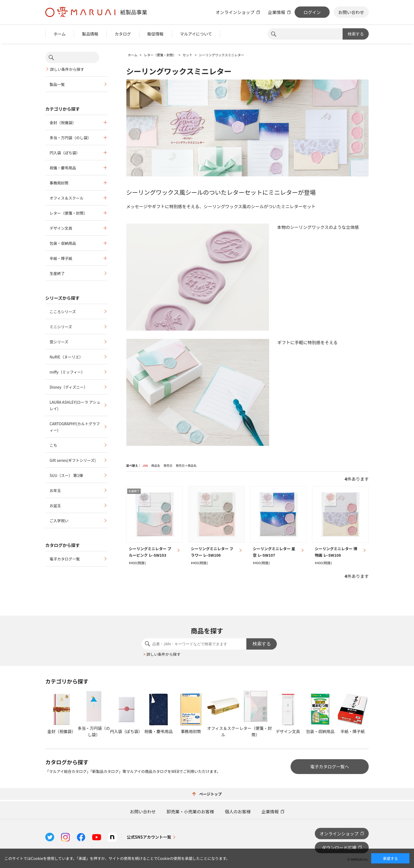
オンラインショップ (235, 12)
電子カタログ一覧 (65, 559)
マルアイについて (196, 34)
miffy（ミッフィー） (67, 372)
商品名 (156, 465)
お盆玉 (55, 506)
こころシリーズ (63, 312)
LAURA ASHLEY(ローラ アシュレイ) (75, 405)
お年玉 (55, 490)
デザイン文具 (61, 228)
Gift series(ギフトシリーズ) (73, 460)
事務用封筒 (59, 183)
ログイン (312, 12)
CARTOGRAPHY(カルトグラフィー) (75, 427)
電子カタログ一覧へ (330, 766)
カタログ (123, 34)
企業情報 (277, 12)
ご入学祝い (59, 521)
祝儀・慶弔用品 (63, 168)
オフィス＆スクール (67, 198)
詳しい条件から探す (67, 69)
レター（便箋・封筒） (68, 213)
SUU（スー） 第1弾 (66, 475)
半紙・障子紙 (61, 258)
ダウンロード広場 (339, 848)
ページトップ (207, 794)
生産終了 (57, 273)
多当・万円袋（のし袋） (70, 138)
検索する (356, 34)
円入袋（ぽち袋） (65, 153)
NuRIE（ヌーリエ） (66, 357)
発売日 (168, 465)
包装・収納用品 (63, 243)
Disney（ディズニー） (69, 387)
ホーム (60, 34)
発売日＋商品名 (186, 465)
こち (53, 445)
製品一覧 (57, 84)
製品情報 (90, 34)
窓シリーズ (59, 342)
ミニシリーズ (61, 327)
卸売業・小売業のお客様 (190, 811)
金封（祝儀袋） (63, 123)
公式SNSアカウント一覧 (149, 837)
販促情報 (156, 34)
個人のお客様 (238, 811)
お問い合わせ (351, 12)
